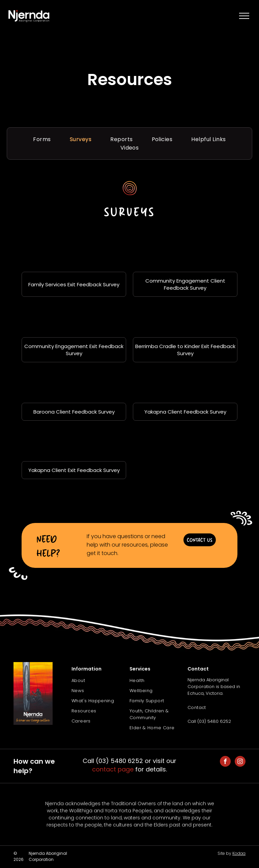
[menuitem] (42, 139)
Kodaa (239, 853)
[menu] (244, 16)
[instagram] (240, 762)
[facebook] (225, 762)
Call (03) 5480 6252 (209, 721)
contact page (113, 769)
